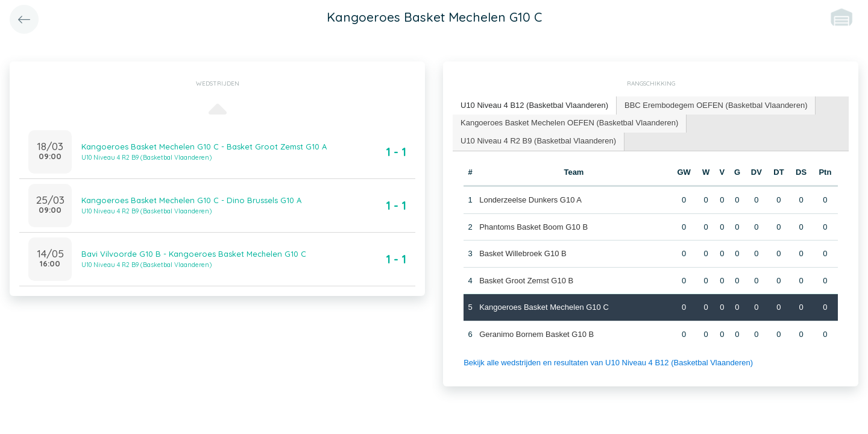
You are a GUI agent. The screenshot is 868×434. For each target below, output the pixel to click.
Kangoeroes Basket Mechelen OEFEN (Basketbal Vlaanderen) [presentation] (569, 123)
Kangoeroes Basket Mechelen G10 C (544, 307)
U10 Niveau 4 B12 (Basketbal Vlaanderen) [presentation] (534, 105)
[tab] (535, 106)
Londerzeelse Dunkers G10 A (530, 200)
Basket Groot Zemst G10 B (526, 281)
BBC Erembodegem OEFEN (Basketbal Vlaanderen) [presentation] (716, 105)
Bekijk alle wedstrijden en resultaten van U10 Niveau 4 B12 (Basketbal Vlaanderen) (608, 363)
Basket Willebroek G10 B (523, 253)
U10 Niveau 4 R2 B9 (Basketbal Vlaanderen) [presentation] (538, 141)
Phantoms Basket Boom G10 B (533, 227)
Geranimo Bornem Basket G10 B (536, 334)
